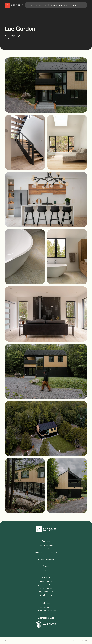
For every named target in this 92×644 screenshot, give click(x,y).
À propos (64, 5)
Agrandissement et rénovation (46, 549)
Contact (75, 5)
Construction (35, 5)
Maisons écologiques (46, 563)
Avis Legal (9, 641)
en (82, 5)
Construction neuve (46, 545)
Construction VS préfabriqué (46, 552)
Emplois (46, 570)
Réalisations (50, 5)
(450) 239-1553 (46, 581)
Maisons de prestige (46, 559)
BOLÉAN (84, 641)
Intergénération (46, 556)
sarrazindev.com (46, 588)
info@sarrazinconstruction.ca (46, 585)
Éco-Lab (46, 566)
